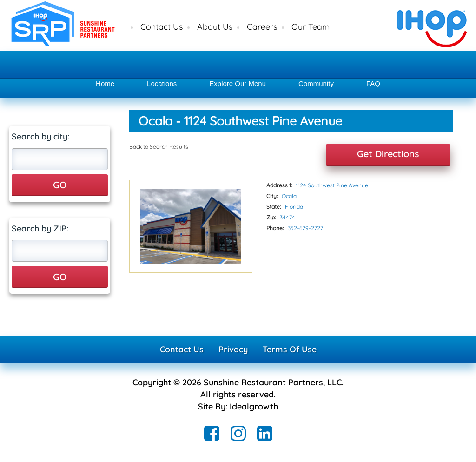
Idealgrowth (254, 406)
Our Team (311, 27)
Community (316, 83)
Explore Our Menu (238, 83)
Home (105, 83)
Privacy (233, 349)
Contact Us (162, 27)
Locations (162, 83)
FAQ (373, 83)
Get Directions (388, 154)
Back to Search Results (159, 147)
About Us (215, 27)
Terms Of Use (290, 349)
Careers (262, 27)
